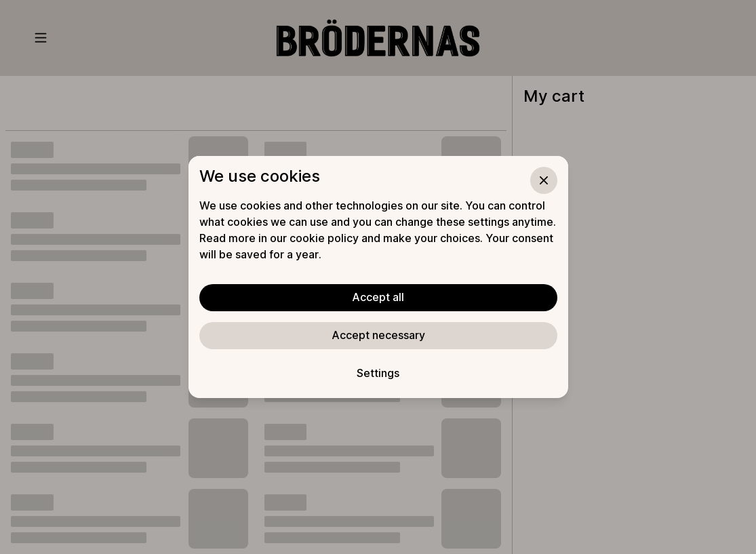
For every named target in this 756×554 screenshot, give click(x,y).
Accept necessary (378, 335)
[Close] (544, 180)
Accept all (378, 297)
